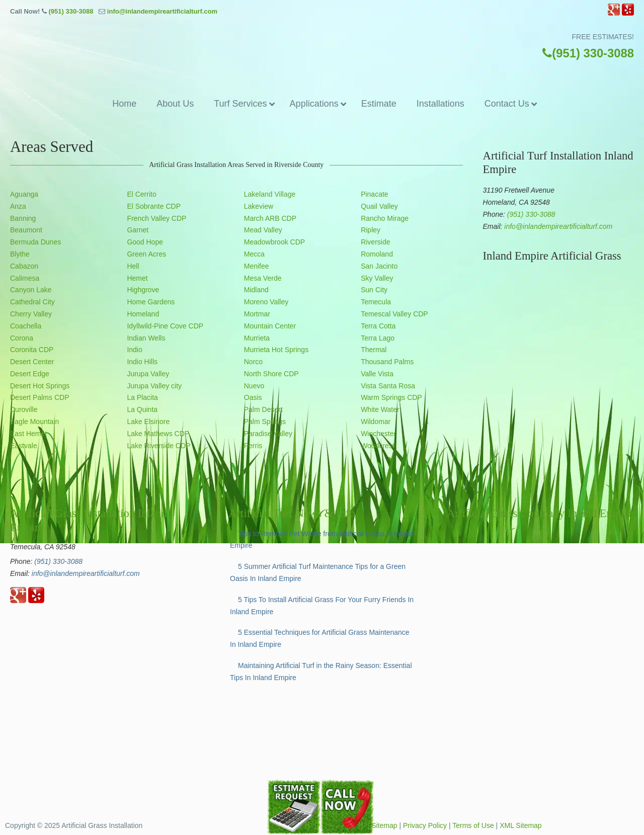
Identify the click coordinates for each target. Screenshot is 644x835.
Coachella (26, 326)
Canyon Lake (31, 290)
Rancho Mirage (385, 218)
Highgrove (143, 290)
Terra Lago (378, 338)
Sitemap (384, 825)
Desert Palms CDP (39, 397)
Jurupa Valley (148, 374)
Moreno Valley (266, 302)
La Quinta (142, 409)
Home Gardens (151, 302)
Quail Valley (379, 206)
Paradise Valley (268, 434)
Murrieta (257, 338)
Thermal (374, 350)
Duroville (24, 409)
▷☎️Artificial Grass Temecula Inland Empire (322, 54)
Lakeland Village (270, 194)
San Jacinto (379, 266)
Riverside (375, 242)
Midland (256, 290)
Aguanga (24, 194)
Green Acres (146, 254)
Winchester (378, 434)
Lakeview (259, 206)
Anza (18, 206)
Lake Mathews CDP (158, 434)
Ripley (371, 230)
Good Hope (145, 242)
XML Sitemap (521, 825)
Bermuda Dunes (35, 242)
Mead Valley (263, 230)
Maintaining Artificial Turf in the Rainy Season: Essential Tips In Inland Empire (321, 672)
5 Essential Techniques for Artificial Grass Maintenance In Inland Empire (320, 638)
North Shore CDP (271, 374)
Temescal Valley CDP (394, 314)
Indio (134, 350)
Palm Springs (265, 422)
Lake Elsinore (148, 422)
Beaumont (26, 230)
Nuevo (254, 386)
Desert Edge (30, 374)
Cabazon (24, 266)
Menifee (257, 266)
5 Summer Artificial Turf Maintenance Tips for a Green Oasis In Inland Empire (318, 572)
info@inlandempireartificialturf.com (162, 11)
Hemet (137, 278)
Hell (133, 266)
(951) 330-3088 (71, 11)
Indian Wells (146, 338)
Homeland (143, 314)
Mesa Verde (263, 278)
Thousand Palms (387, 362)
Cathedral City (32, 302)
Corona (22, 338)
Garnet (138, 230)
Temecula (376, 302)
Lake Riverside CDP (158, 446)
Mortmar (257, 314)
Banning (23, 218)
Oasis (253, 397)
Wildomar (376, 422)
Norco (253, 362)
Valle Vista (377, 374)
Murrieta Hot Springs (276, 350)
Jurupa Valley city (154, 386)
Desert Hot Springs (40, 386)
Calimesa (25, 278)
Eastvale (24, 446)
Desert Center (32, 362)
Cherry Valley (31, 314)
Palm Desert (263, 409)
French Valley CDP (156, 218)
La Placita (142, 397)
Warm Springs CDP (391, 397)
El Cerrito (141, 194)
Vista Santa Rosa (388, 386)
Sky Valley (377, 278)
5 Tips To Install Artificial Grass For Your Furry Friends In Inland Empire (322, 606)
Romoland (377, 254)
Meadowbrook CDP (274, 242)
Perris (253, 446)
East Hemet (28, 434)
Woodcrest (378, 446)
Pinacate (374, 194)
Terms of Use (473, 825)
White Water (380, 409)
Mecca (254, 254)
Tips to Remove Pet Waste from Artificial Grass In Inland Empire (321, 540)
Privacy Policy (425, 825)
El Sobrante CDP (154, 206)
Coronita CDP (32, 350)
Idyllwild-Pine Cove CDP (165, 326)
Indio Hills (142, 362)
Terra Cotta (378, 326)
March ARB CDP (270, 218)
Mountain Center (270, 326)
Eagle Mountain (34, 422)
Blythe (20, 254)
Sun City (374, 290)
